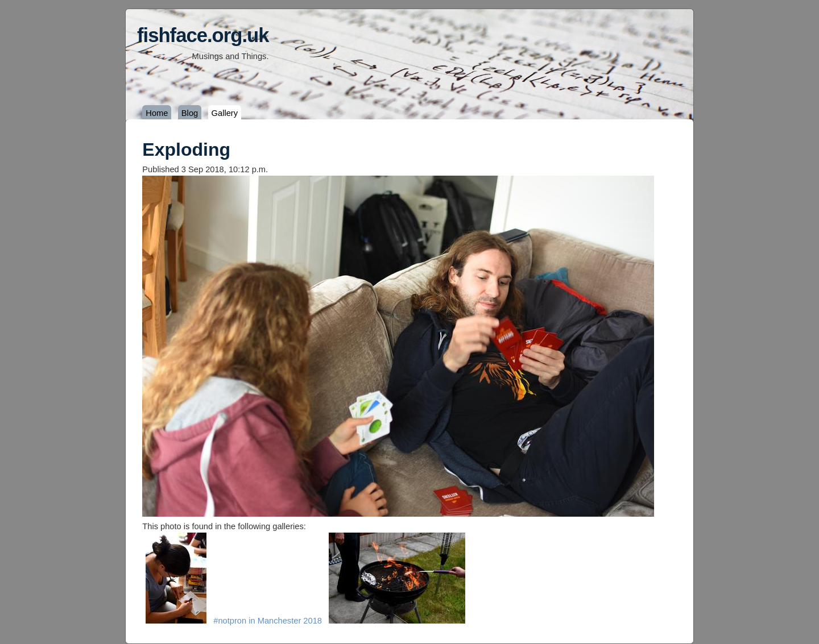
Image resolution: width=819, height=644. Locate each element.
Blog (190, 113)
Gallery (225, 113)
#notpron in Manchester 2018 (268, 621)
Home (157, 113)
